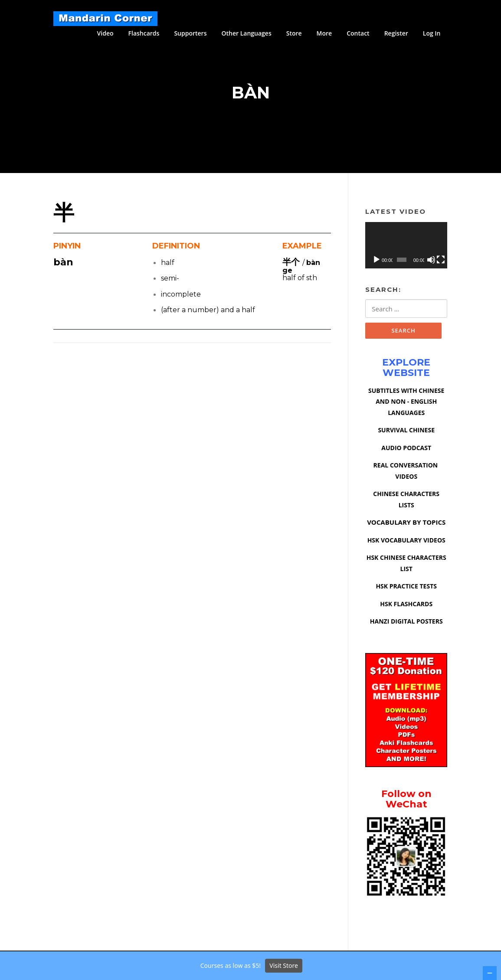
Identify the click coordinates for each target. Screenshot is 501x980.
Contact (358, 33)
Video (105, 33)
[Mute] (431, 261)
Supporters (190, 33)
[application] (406, 247)
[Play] (377, 261)
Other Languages (246, 33)
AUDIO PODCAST (406, 449)
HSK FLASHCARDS (406, 605)
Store (294, 33)
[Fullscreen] (441, 261)
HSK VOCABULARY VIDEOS (406, 541)
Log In (432, 33)
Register (396, 33)
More (324, 33)
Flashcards (144, 33)
